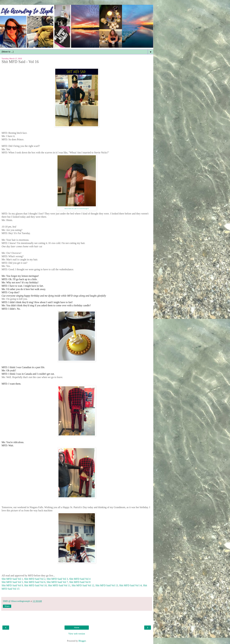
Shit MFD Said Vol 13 (107, 585)
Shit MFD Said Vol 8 (80, 582)
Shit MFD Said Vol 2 (35, 579)
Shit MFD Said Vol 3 (57, 579)
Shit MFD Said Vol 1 (12, 579)
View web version (77, 634)
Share (7, 606)
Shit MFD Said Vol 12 (83, 585)
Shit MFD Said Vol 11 (59, 585)
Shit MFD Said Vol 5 (12, 582)
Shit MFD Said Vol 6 (35, 582)
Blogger (82, 641)
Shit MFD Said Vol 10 (35, 585)
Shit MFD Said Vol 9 (12, 585)
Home (77, 628)
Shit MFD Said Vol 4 (80, 579)
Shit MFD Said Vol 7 (57, 582)
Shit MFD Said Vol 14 (130, 585)
